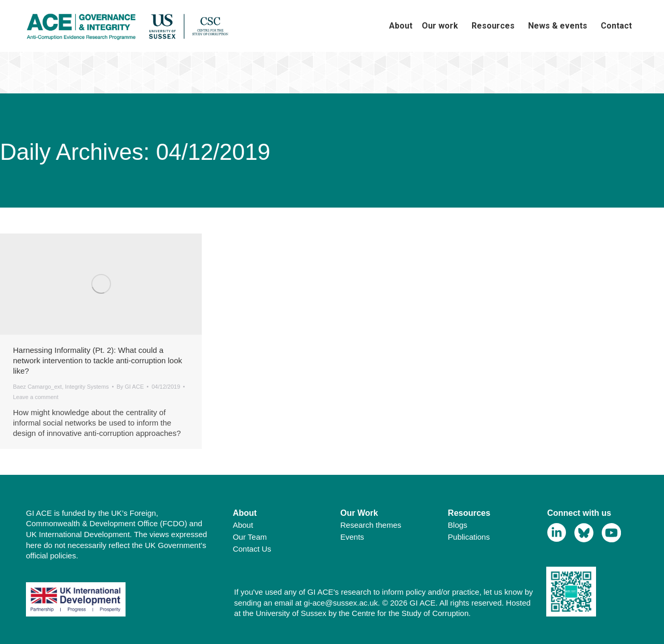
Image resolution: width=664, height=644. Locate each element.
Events (352, 537)
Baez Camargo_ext (37, 387)
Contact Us (252, 549)
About (243, 525)
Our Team (250, 537)
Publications (469, 537)
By (130, 387)
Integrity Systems (87, 387)
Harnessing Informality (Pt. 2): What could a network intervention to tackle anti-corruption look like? (98, 360)
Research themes (371, 525)
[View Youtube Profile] (611, 533)
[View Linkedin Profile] (557, 533)
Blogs (458, 525)
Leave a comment (36, 397)
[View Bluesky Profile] (584, 533)
